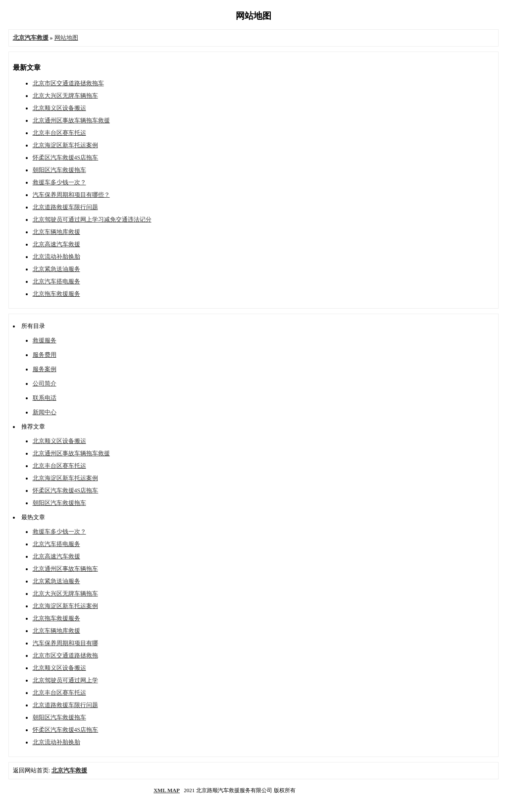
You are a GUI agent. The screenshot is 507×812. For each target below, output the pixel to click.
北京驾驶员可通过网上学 (65, 680)
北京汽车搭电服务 (56, 281)
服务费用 (45, 355)
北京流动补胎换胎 (56, 257)
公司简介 (45, 383)
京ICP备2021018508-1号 (325, 790)
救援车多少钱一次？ (59, 182)
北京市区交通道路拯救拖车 (68, 83)
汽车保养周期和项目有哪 (65, 643)
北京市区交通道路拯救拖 (65, 655)
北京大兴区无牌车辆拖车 (65, 96)
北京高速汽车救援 (56, 244)
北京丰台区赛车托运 (59, 133)
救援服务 (45, 340)
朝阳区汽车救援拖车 (59, 170)
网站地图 (66, 38)
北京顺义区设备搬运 (59, 108)
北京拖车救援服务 (56, 294)
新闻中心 (45, 412)
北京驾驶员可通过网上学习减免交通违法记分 (92, 219)
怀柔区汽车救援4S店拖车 (66, 158)
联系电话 (45, 398)
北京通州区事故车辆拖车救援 (71, 120)
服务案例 (45, 369)
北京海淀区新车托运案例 (65, 145)
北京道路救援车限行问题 (65, 207)
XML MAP (167, 790)
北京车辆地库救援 (56, 232)
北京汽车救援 (69, 770)
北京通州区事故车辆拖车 (65, 569)
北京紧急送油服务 (56, 269)
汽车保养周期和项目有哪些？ (71, 195)
